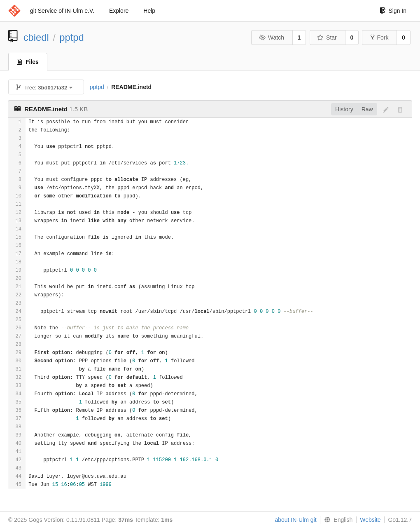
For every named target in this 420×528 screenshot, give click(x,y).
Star (327, 38)
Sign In (393, 11)
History (344, 109)
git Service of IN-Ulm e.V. (62, 11)
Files (28, 62)
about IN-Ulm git (295, 520)
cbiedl (36, 37)
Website (370, 520)
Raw (367, 109)
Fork (379, 38)
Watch (271, 38)
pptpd (72, 37)
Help (149, 11)
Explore (119, 11)
